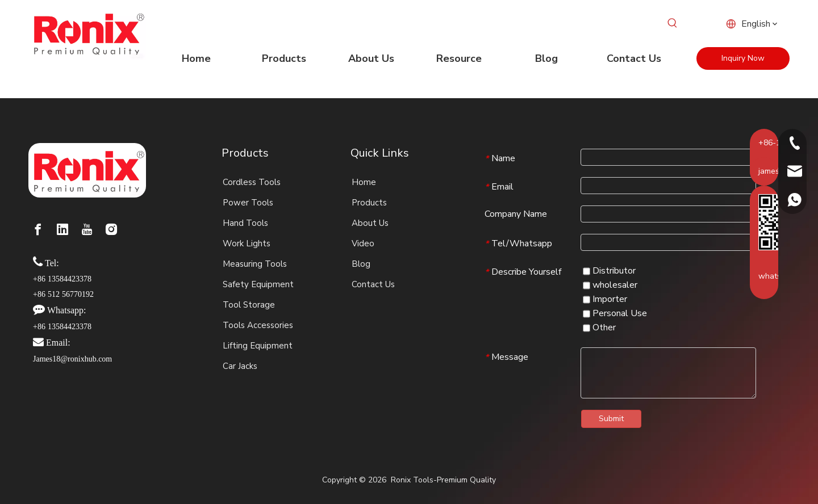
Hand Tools (245, 223)
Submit (611, 419)
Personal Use (615, 313)
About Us (370, 223)
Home (364, 182)
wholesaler (610, 285)
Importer (605, 299)
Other (599, 327)
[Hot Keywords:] (673, 23)
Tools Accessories (258, 325)
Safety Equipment (258, 284)
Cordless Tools (252, 182)
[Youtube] (87, 229)
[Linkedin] (62, 229)
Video (363, 243)
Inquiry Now (743, 58)
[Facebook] (38, 229)
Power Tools (248, 203)
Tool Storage (249, 305)
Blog (361, 264)
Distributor (609, 270)
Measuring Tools (255, 264)
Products (369, 203)
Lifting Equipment (258, 346)
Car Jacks (240, 366)
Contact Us (373, 284)
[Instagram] (111, 229)
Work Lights (247, 243)
